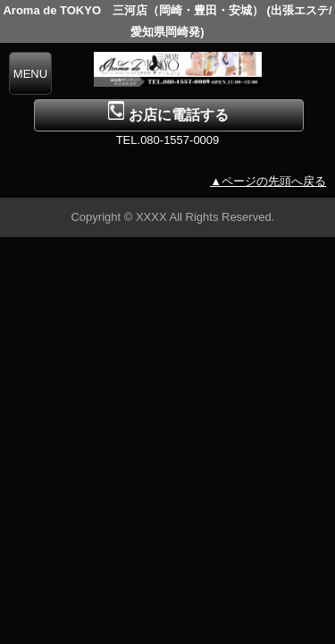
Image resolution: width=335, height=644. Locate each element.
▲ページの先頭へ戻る (268, 181)
